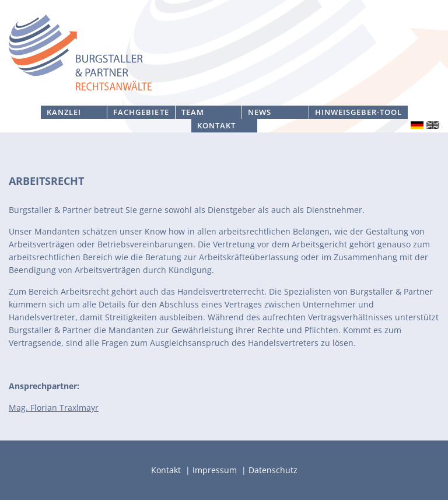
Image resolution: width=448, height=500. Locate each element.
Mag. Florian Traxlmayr (54, 408)
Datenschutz (273, 470)
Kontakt (216, 125)
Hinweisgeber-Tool (359, 112)
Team (193, 112)
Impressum (216, 470)
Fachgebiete (141, 112)
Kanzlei (64, 112)
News (260, 112)
